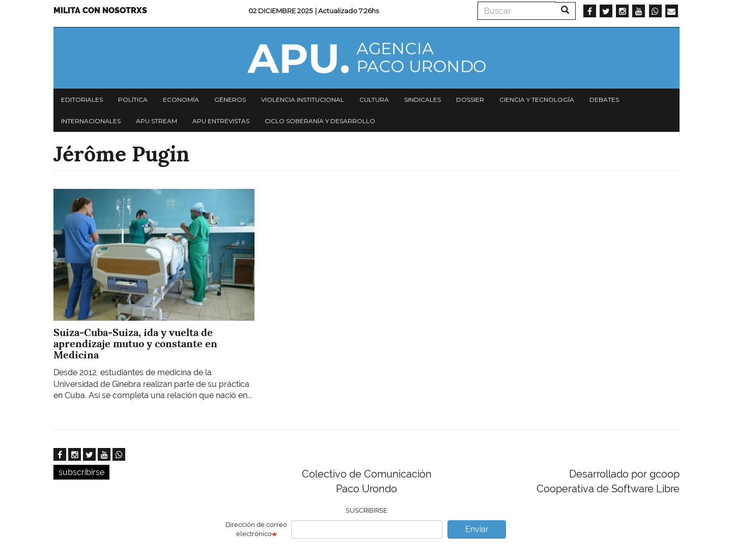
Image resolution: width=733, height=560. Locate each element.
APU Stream (157, 121)
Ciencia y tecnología (537, 100)
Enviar (477, 529)
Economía (181, 100)
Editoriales (82, 100)
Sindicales (422, 100)
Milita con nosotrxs (100, 10)
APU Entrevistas (221, 121)
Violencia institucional (303, 100)
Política (133, 100)
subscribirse (81, 472)
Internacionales (91, 121)
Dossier (470, 100)
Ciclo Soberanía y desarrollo (320, 121)
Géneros (230, 100)
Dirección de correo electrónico (256, 529)
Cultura (374, 100)
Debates (604, 100)
